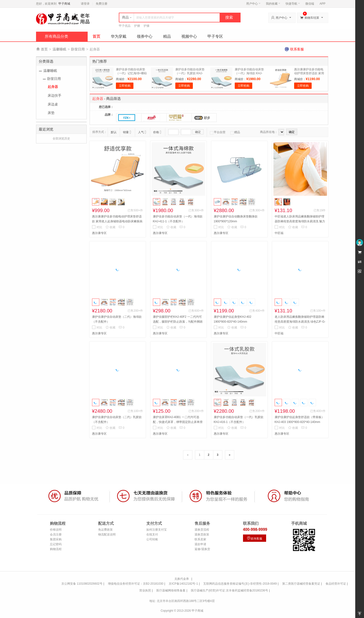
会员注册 (56, 534)
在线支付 (152, 534)
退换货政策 (202, 534)
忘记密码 (56, 544)
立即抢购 (125, 86)
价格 (156, 132)
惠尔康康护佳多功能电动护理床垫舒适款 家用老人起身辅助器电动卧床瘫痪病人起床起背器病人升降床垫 (117, 221)
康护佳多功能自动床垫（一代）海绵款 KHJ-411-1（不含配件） (249, 73)
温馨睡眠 (59, 49)
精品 (167, 36)
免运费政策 (105, 530)
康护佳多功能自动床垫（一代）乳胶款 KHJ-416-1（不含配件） (190, 73)
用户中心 (253, 4)
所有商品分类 (56, 36)
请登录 (85, 4)
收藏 (110, 227)
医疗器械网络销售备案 (171, 590)
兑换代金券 (182, 579)
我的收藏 (273, 4)
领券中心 (145, 36)
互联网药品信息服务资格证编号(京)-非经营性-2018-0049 (240, 584)
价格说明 (56, 530)
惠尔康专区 (99, 233)
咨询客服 (254, 538)
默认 (114, 132)
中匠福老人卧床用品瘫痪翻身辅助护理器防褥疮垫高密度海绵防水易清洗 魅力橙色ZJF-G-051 (300, 221)
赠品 (235, 132)
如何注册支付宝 (157, 530)
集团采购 (56, 539)
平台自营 (218, 132)
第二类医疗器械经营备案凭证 (301, 584)
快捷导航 (293, 4)
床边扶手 (55, 95)
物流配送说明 (107, 534)
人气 (141, 132)
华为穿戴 (119, 36)
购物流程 (56, 549)
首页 (96, 36)
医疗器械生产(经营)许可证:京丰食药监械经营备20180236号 (229, 590)
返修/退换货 (202, 549)
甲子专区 (215, 36)
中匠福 (279, 233)
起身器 (53, 87)
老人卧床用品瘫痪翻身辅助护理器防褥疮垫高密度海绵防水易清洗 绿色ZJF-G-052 (300, 322)
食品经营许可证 (336, 584)
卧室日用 (78, 49)
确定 (198, 132)
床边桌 (53, 104)
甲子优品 (125, 26)
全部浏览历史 (61, 139)
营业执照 (145, 590)
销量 (126, 132)
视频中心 (189, 36)
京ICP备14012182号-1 (183, 584)
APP (322, 4)
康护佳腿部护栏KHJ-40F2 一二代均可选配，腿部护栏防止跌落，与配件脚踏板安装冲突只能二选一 (178, 322)
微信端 (310, 4)
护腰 (137, 26)
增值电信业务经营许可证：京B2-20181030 (136, 584)
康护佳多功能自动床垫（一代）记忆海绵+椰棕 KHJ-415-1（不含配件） (132, 73)
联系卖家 (200, 539)
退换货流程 (202, 530)
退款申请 (200, 544)
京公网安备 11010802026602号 (82, 584)
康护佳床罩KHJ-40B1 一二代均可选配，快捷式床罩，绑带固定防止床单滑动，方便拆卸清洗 (178, 422)
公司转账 (152, 539)
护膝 (147, 26)
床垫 (51, 113)
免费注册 (102, 4)
